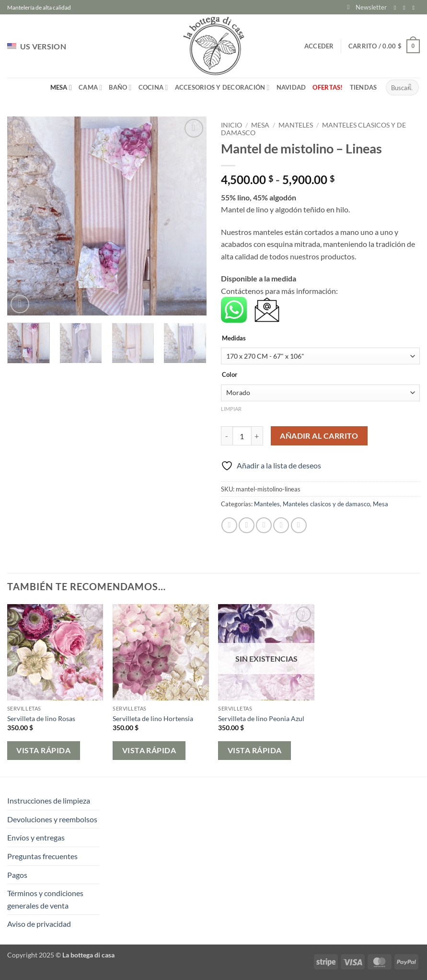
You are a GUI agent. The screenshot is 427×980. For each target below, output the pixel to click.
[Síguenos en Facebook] (397, 8)
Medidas (234, 338)
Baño (120, 87)
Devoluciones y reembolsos (52, 819)
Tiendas (364, 87)
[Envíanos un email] (415, 8)
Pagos (17, 875)
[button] (367, 7)
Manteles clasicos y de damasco (326, 504)
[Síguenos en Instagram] (406, 8)
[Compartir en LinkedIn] (299, 525)
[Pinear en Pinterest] (281, 525)
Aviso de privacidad (39, 924)
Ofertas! (328, 87)
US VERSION (37, 46)
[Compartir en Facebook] (229, 525)
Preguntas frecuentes (42, 856)
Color (230, 375)
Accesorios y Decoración (222, 87)
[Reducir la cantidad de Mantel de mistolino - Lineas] (227, 436)
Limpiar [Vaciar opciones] (231, 409)
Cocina (153, 87)
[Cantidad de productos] (242, 436)
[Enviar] (410, 88)
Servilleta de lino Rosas (41, 718)
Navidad (291, 87)
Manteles (296, 125)
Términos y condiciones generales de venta (45, 899)
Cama (90, 87)
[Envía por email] (264, 525)
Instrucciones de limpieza (49, 800)
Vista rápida (43, 750)
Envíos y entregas (36, 837)
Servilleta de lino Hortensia (153, 718)
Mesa (61, 87)
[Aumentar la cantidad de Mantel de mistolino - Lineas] (257, 436)
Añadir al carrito (319, 436)
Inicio (231, 125)
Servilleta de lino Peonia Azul (261, 718)
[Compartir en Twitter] (247, 525)
